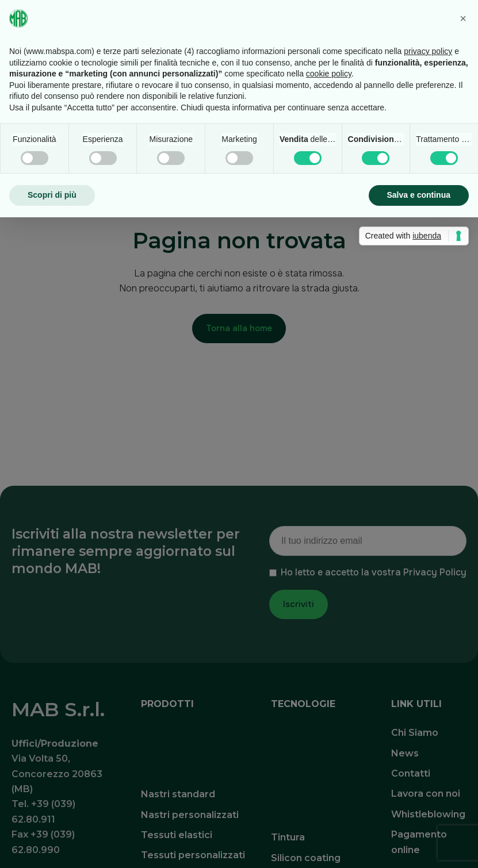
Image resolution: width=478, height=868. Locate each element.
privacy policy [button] (428, 51)
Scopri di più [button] (52, 195)
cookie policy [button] (329, 74)
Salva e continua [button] (419, 195)
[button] (463, 18)
